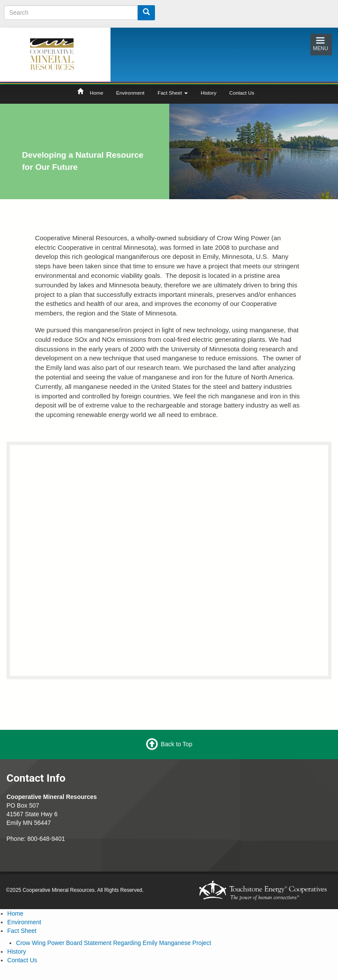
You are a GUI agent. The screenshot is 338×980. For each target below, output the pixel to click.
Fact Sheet (173, 93)
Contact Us (242, 93)
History (208, 93)
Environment (130, 93)
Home (96, 93)
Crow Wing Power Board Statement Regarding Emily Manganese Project (114, 943)
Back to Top (177, 744)
